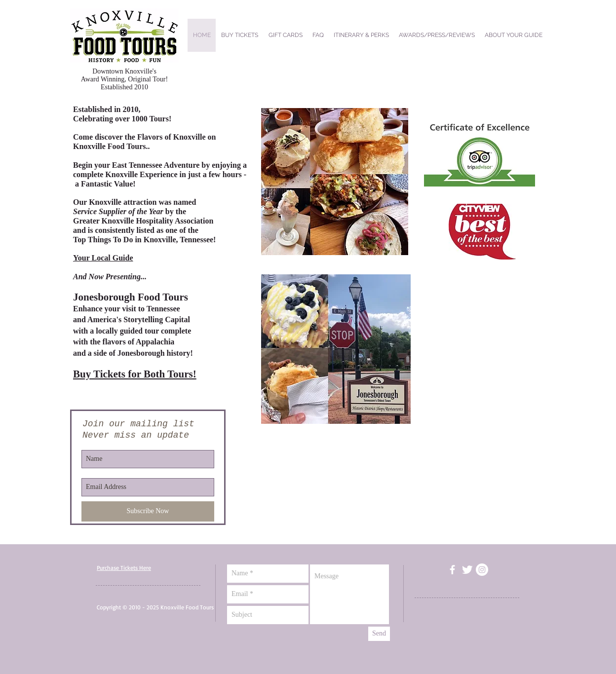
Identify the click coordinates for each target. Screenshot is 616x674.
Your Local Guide (103, 258)
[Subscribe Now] (148, 511)
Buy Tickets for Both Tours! (135, 374)
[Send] (379, 634)
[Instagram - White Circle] (482, 570)
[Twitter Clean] (467, 570)
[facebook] (452, 570)
